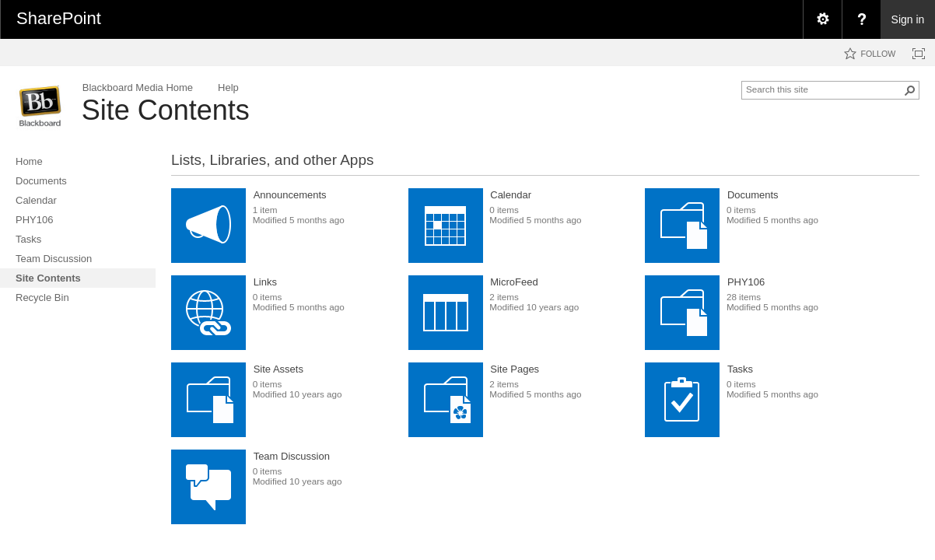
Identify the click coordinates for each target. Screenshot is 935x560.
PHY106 (746, 282)
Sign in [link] (908, 19)
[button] (910, 90)
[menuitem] (822, 19)
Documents (753, 195)
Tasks (740, 369)
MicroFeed (514, 282)
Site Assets (278, 369)
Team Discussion (292, 456)
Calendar (511, 195)
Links (265, 282)
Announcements (290, 195)
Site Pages (515, 369)
